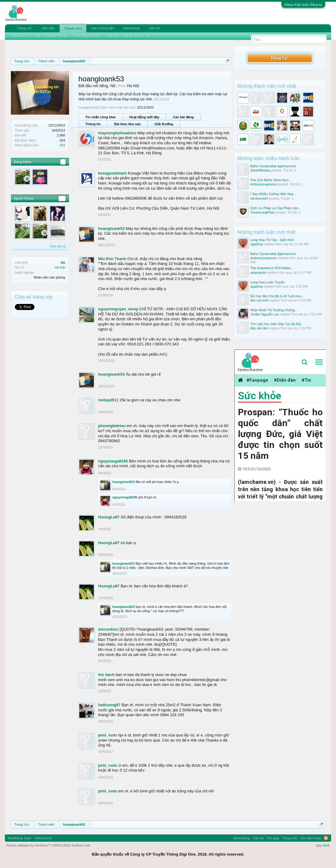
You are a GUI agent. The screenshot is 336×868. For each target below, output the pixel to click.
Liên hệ (154, 28)
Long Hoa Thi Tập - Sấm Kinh (272, 240)
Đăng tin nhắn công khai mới (129, 36)
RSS (326, 838)
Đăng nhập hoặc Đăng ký (303, 5)
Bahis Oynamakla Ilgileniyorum (273, 166)
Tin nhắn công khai (100, 117)
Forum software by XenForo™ (48, 845)
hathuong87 (109, 705)
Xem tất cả (58, 246)
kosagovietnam (112, 173)
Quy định (323, 845)
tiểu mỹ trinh (259, 300)
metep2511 (108, 400)
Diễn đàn (48, 28)
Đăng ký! (280, 58)
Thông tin (93, 124)
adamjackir (258, 272)
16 (62, 198)
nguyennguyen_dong (118, 309)
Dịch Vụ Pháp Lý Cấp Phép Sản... (276, 208)
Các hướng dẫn (103, 28)
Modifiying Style (20, 838)
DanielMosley (260, 170)
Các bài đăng (183, 117)
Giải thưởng (164, 124)
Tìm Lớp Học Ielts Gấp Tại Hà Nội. (276, 324)
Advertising (131, 28)
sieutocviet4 (259, 198)
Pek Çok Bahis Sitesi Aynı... (271, 180)
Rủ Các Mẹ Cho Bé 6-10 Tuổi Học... (277, 296)
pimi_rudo (108, 735)
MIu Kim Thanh (112, 259)
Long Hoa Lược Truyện (267, 282)
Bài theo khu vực (127, 124)
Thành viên (73, 28)
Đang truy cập (57, 36)
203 (62, 145)
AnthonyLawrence (264, 184)
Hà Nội (60, 267)
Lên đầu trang (311, 838)
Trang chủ (25, 28)
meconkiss (108, 629)
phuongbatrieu (112, 426)
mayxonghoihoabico (117, 133)
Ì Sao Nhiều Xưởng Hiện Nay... (273, 194)
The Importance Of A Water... (272, 268)
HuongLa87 (109, 517)
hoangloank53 (111, 228)
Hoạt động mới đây (144, 117)
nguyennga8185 (113, 461)
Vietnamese (43, 838)
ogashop (257, 244)
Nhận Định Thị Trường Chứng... (274, 310)
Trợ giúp (273, 838)
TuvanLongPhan (262, 212)
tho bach (106, 675)
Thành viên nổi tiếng (25, 36)
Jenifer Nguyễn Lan (265, 314)
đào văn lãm (259, 328)
